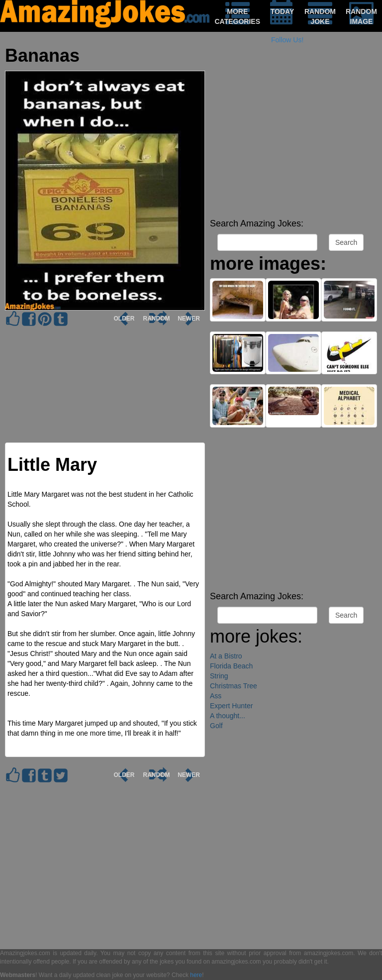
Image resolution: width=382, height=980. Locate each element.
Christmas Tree (234, 686)
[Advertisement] (293, 144)
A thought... (228, 716)
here (196, 975)
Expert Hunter (231, 706)
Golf (216, 726)
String (219, 676)
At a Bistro (226, 656)
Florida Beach (231, 666)
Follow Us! (287, 40)
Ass (216, 696)
